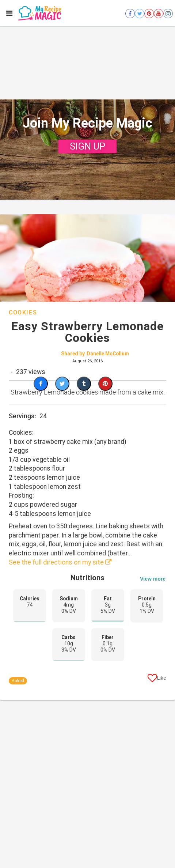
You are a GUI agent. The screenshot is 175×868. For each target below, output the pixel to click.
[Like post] (157, 679)
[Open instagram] (168, 14)
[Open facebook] (130, 14)
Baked (18, 681)
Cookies (23, 312)
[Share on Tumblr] (84, 384)
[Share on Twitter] (62, 384)
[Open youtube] (159, 14)
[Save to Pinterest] (105, 384)
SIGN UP (87, 146)
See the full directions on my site (60, 562)
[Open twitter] (140, 14)
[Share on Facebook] (41, 384)
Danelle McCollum (108, 354)
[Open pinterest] (149, 14)
